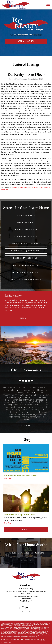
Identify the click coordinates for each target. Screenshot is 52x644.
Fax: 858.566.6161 (26, 601)
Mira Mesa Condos (26, 222)
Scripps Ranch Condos (26, 237)
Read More (7, 478)
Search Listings (26, 41)
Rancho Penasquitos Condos (26, 251)
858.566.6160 (26, 599)
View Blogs (26, 529)
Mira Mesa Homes (26, 215)
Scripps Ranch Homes (26, 230)
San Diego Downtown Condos (26, 279)
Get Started (26, 561)
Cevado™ (15, 639)
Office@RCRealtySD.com (38, 591)
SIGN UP (24, 318)
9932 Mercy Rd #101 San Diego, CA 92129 (18, 591)
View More (26, 425)
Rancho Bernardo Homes (26, 258)
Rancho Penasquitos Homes (26, 244)
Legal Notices (34, 639)
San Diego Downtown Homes (26, 272)
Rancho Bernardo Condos (26, 265)
